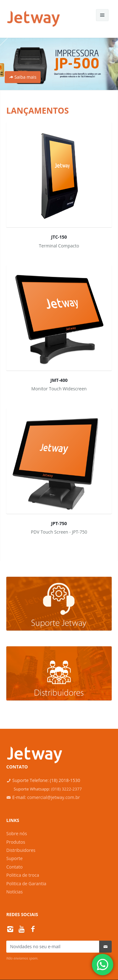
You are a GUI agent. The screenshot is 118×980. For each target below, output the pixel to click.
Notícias (14, 892)
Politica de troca (23, 875)
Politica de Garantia (26, 884)
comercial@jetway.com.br (53, 797)
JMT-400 (59, 380)
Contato (14, 867)
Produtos (16, 842)
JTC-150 (59, 237)
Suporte (14, 858)
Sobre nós (17, 833)
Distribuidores (21, 850)
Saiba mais (23, 77)
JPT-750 (59, 523)
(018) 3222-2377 (67, 789)
